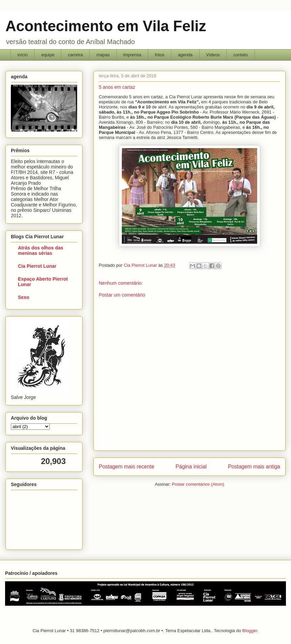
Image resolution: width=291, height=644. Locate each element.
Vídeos (213, 55)
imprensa (132, 55)
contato (241, 55)
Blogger (250, 631)
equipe (48, 55)
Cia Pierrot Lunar (37, 266)
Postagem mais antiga (254, 467)
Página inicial (191, 467)
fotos (159, 55)
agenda (185, 55)
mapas (103, 55)
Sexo (24, 297)
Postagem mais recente (127, 467)
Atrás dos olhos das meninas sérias (41, 250)
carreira (75, 55)
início (23, 55)
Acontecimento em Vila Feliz (106, 26)
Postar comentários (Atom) (198, 484)
